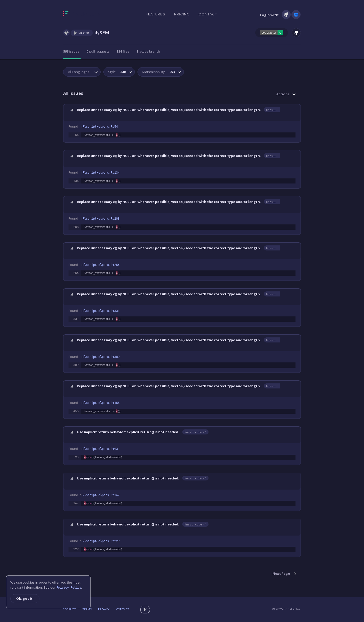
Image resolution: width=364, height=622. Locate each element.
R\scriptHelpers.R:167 (101, 495)
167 (76, 503)
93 (77, 457)
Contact (208, 14)
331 (76, 319)
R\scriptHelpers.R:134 (101, 173)
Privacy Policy (69, 588)
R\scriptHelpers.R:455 (101, 403)
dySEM (102, 32)
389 (76, 365)
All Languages (79, 72)
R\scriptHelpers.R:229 (101, 541)
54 (77, 135)
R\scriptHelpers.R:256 (101, 265)
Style (117, 72)
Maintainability (158, 72)
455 (76, 411)
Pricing (182, 14)
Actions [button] (283, 94)
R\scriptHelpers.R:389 (101, 357)
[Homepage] (82, 14)
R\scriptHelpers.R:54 (100, 127)
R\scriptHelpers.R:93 (100, 449)
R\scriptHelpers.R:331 (101, 311)
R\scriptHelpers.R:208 (101, 219)
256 (76, 273)
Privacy (104, 609)
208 (76, 227)
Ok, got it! (25, 598)
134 (76, 181)
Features (156, 14)
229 (76, 549)
